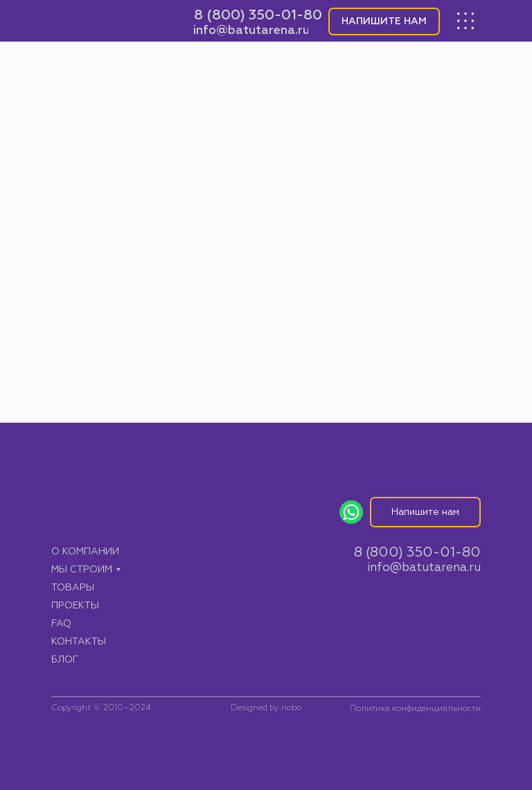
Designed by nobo (266, 708)
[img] (112, 21)
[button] (384, 21)
